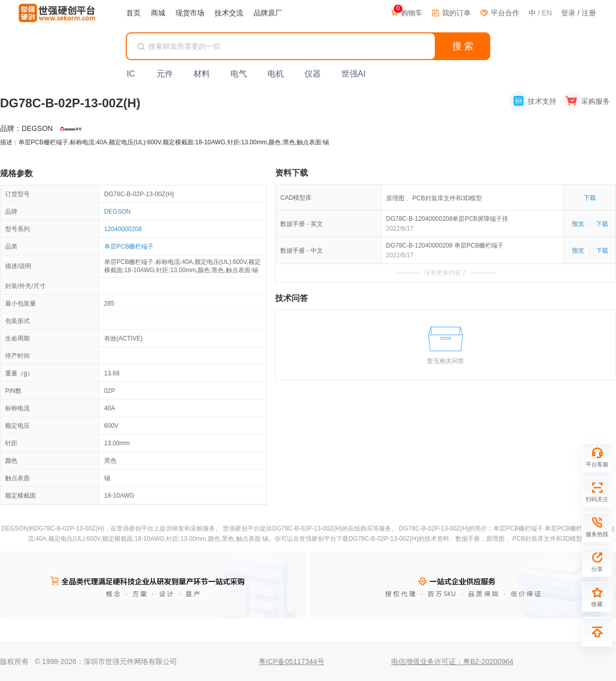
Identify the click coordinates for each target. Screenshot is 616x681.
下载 (590, 198)
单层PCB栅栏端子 (129, 247)
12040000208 (123, 229)
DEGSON (118, 212)
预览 (578, 224)
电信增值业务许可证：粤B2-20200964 (452, 661)
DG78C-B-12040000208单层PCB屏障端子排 (447, 219)
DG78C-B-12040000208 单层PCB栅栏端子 (445, 245)
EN (547, 13)
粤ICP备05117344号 (292, 661)
